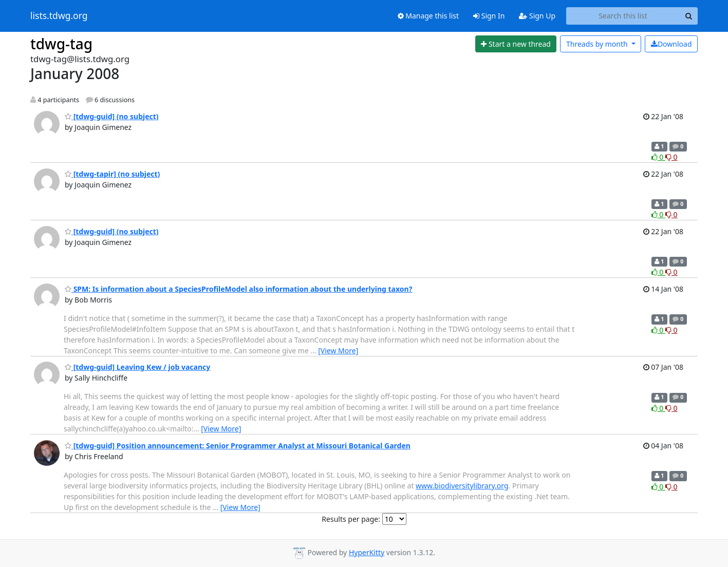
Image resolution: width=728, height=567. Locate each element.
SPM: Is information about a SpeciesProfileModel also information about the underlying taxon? (238, 289)
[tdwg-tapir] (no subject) (112, 174)
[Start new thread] (516, 44)
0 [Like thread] (658, 157)
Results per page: (351, 519)
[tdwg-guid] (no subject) (112, 116)
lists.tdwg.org (59, 16)
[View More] (338, 351)
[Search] (688, 16)
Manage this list (428, 16)
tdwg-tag (61, 44)
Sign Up (537, 16)
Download (671, 44)
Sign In (489, 16)
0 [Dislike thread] (671, 157)
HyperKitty (367, 552)
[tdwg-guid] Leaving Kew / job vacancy (137, 367)
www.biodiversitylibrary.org (462, 486)
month (598, 44)
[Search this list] (623, 16)
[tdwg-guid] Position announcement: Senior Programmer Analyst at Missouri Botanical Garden (238, 446)
